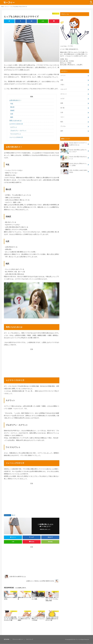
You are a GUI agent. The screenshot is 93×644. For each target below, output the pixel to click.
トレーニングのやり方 (16, 137)
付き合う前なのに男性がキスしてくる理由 (74, 162)
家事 (62, 102)
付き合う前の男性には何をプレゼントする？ (74, 149)
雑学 (62, 128)
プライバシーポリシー (17, 640)
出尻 (12, 114)
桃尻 (12, 117)
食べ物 (62, 106)
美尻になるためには (15, 121)
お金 (62, 111)
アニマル (63, 124)
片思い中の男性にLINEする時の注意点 (74, 169)
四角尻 (12, 111)
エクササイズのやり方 (16, 124)
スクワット (14, 127)
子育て (62, 84)
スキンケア (64, 89)
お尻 (14, 515)
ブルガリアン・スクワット (18, 131)
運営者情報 (6, 640)
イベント (63, 75)
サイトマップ (29, 640)
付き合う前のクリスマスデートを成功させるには (74, 142)
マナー (62, 115)
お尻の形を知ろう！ (15, 100)
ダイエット (8, 515)
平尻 (12, 104)
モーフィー (76, 640)
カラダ (62, 97)
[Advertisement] (32, 362)
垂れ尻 (12, 107)
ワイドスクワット (16, 134)
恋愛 (62, 80)
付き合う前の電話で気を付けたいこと (74, 155)
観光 (62, 120)
